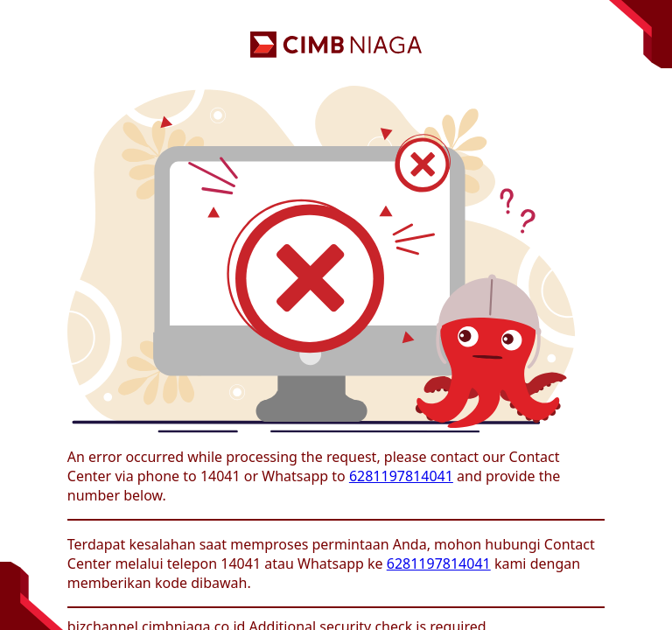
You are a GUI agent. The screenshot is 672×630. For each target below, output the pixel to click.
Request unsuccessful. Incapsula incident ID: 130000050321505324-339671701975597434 (336, 315)
